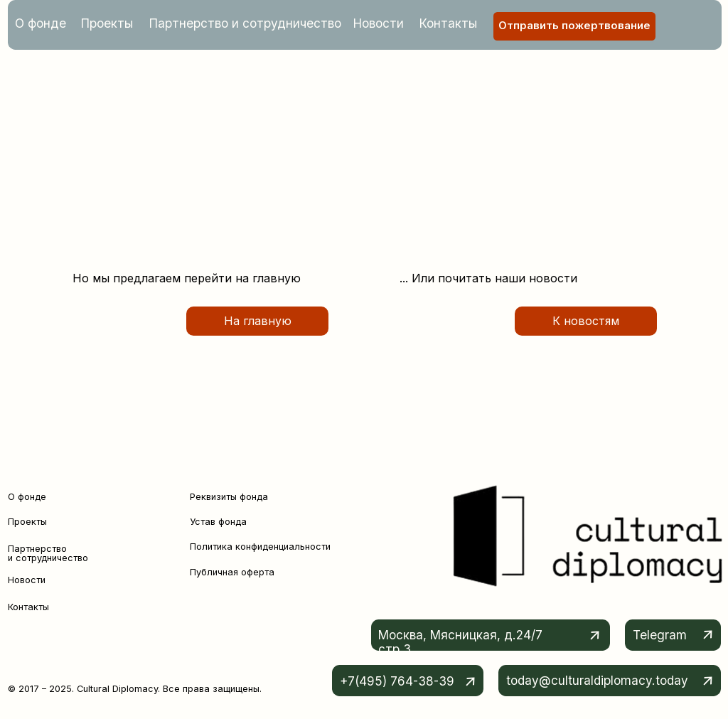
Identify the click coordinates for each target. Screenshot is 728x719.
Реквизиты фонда (229, 497)
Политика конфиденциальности (260, 547)
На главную (258, 321)
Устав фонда (218, 522)
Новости (379, 23)
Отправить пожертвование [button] (574, 26)
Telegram (660, 635)
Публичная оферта (232, 572)
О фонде (41, 23)
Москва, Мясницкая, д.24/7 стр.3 (460, 642)
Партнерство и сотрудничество (245, 23)
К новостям (586, 321)
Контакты (448, 23)
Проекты (107, 23)
